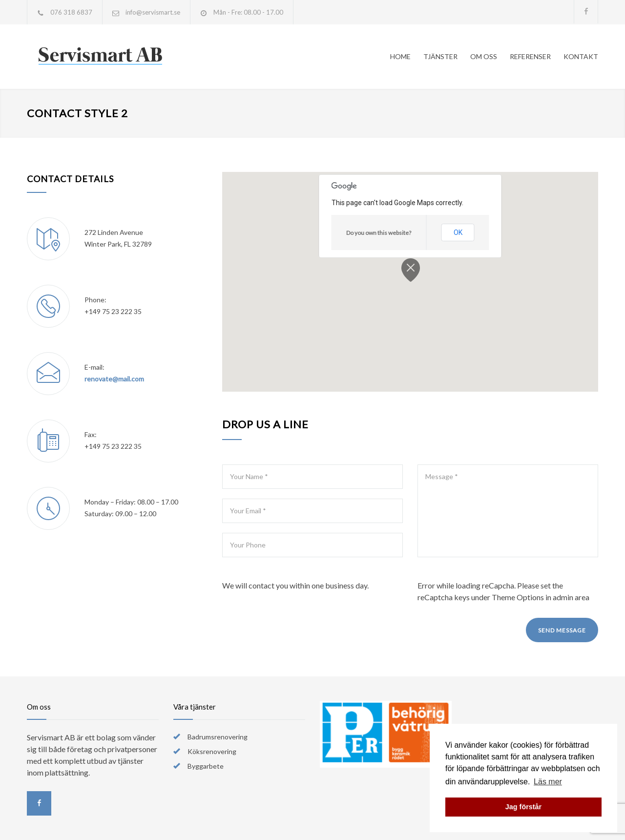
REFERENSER (530, 56)
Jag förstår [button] (523, 807)
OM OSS (484, 56)
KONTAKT (581, 56)
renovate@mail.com (114, 379)
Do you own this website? (379, 233)
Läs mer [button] (548, 782)
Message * (508, 511)
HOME (400, 56)
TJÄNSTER (440, 56)
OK (458, 232)
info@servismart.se (153, 12)
